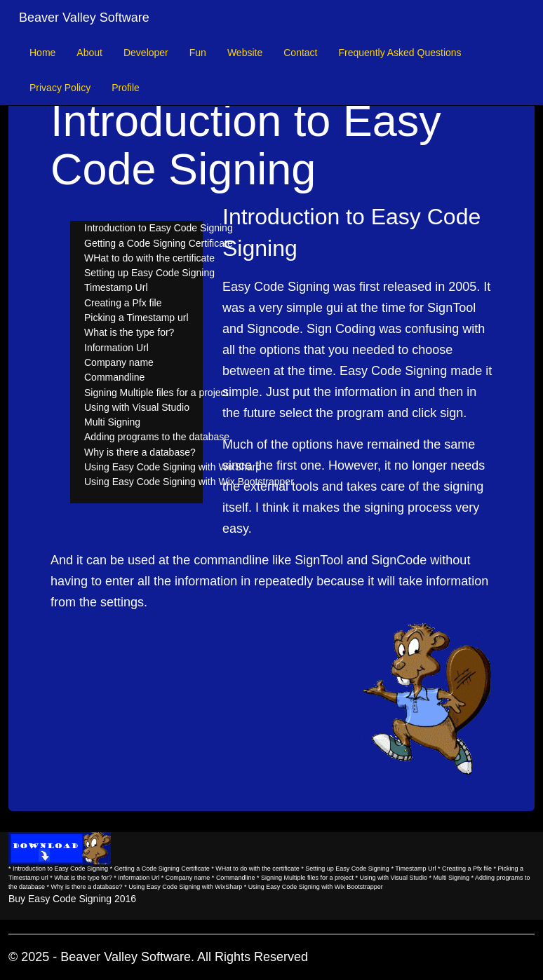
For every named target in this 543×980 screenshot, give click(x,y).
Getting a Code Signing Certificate (159, 243)
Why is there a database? (140, 452)
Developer (146, 53)
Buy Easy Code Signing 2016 (72, 899)
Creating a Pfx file (123, 303)
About (89, 53)
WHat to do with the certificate (149, 258)
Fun (198, 53)
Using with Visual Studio (137, 407)
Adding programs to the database (157, 437)
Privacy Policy (60, 88)
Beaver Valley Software (84, 18)
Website (245, 53)
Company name (119, 362)
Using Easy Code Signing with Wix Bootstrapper (189, 482)
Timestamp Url (116, 287)
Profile (126, 88)
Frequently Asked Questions (400, 53)
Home (42, 53)
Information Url (116, 348)
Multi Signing (112, 422)
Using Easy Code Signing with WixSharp (173, 467)
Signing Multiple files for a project (156, 393)
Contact (300, 53)
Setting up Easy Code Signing (149, 273)
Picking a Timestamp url (136, 318)
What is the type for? (129, 332)
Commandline (114, 377)
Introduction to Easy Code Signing (159, 228)
